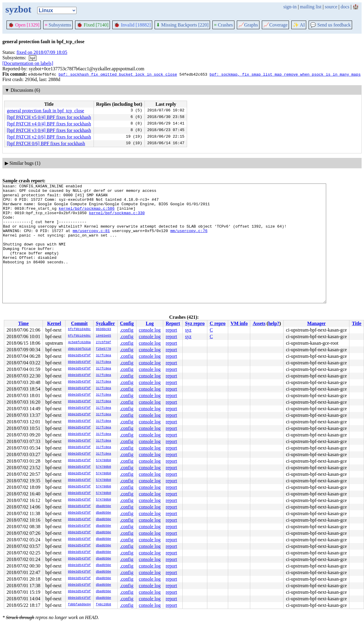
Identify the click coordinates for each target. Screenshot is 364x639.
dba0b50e (104, 506)
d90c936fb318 (79, 349)
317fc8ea (104, 356)
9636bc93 (104, 329)
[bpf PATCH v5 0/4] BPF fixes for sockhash (49, 117)
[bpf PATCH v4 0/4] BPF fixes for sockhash (49, 124)
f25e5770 (104, 349)
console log (150, 330)
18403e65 (104, 336)
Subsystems (58, 25)
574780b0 (104, 461)
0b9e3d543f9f (79, 356)
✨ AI (299, 25)
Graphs (248, 25)
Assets (259, 323)
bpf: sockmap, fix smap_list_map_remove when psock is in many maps (285, 74)
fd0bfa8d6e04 (79, 605)
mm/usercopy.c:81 (91, 240)
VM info (239, 323)
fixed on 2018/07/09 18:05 (42, 52)
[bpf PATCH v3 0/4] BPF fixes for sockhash (49, 130)
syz (188, 330)
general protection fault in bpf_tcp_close (45, 111)
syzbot (18, 9)
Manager (316, 323)
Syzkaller (105, 323)
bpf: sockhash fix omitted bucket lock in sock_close (118, 74)
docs (345, 7)
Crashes (223, 25)
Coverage (275, 25)
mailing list (311, 7)
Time (23, 323)
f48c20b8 (104, 605)
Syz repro (195, 323)
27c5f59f (104, 343)
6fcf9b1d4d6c (79, 329)
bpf (33, 58)
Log (150, 323)
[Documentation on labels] (28, 63)
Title (357, 323)
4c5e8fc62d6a (79, 343)
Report (173, 323)
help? (274, 323)
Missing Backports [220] (182, 25)
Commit (79, 323)
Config (127, 323)
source (331, 7)
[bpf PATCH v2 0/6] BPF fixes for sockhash (49, 137)
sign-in (290, 7)
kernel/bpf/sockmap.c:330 (117, 219)
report (171, 330)
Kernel (54, 323)
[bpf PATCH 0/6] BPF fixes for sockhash (46, 143)
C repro (218, 323)
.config (127, 330)
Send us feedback (330, 25)
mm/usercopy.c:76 (189, 240)
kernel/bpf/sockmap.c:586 (87, 214)
